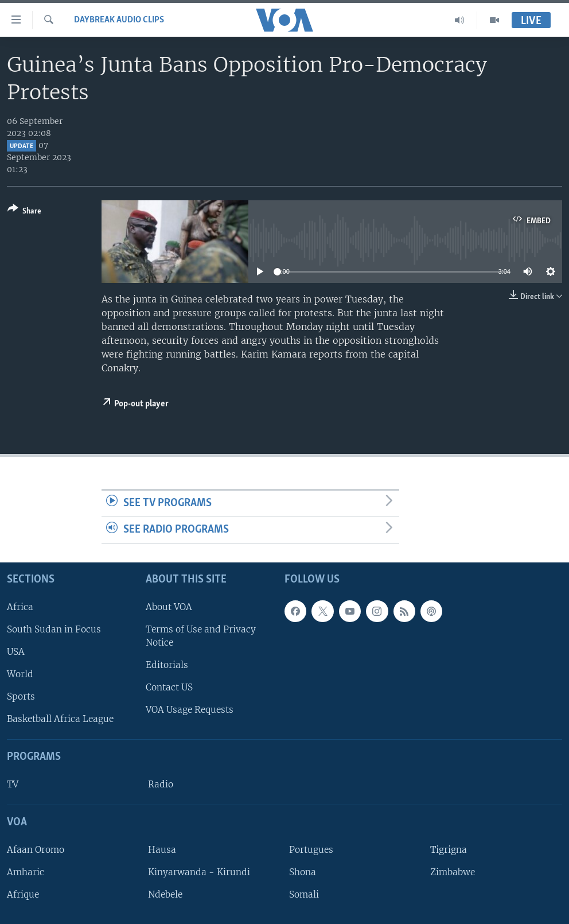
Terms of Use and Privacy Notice (201, 636)
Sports (21, 696)
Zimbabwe (453, 872)
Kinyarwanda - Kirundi (199, 872)
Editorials (167, 665)
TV (13, 784)
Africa (20, 607)
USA (16, 652)
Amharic (26, 872)
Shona (303, 872)
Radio (161, 784)
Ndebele (165, 894)
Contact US (169, 687)
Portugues (311, 850)
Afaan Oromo (36, 850)
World (20, 674)
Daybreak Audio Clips (119, 20)
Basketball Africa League (60, 719)
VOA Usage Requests (190, 710)
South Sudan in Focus (54, 629)
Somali (304, 894)
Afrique (23, 894)
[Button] (24, 212)
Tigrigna (449, 850)
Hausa (162, 850)
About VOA (169, 607)
